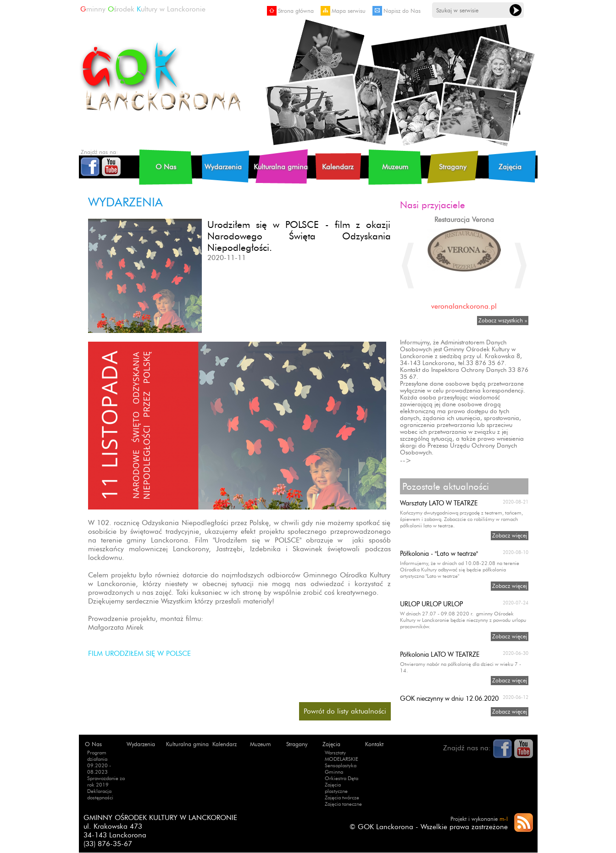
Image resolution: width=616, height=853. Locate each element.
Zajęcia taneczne (343, 804)
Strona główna (290, 11)
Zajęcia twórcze (342, 798)
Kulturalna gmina (281, 167)
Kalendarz (338, 167)
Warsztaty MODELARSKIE (341, 756)
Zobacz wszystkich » (503, 320)
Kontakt (374, 744)
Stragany (453, 167)
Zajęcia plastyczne (336, 788)
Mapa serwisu (343, 11)
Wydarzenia (223, 167)
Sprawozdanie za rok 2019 (106, 781)
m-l (504, 819)
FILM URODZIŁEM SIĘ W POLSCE (139, 653)
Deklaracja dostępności (100, 794)
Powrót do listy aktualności (345, 711)
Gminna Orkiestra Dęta (341, 775)
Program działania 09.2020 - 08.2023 (99, 762)
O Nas (166, 167)
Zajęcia (510, 167)
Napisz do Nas (397, 11)
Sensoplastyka (341, 765)
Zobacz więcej (510, 535)
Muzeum (395, 167)
